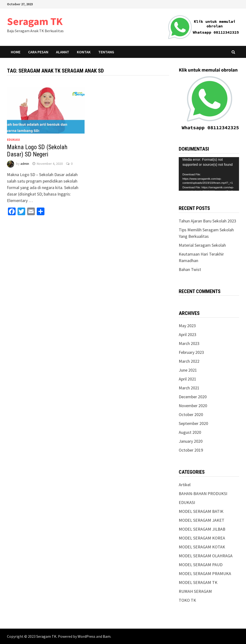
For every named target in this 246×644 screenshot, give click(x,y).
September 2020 (193, 423)
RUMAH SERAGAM (195, 591)
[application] (209, 174)
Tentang (106, 52)
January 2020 (191, 441)
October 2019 (191, 450)
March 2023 (189, 343)
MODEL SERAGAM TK (198, 582)
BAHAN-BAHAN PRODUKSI (203, 494)
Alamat (63, 52)
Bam (107, 636)
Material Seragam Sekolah (202, 245)
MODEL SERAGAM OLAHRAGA (206, 556)
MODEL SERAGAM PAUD (201, 565)
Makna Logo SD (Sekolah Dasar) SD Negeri (37, 151)
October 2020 (191, 414)
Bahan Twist (190, 269)
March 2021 (189, 388)
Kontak (84, 52)
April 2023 (188, 334)
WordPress (86, 636)
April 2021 (188, 379)
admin (25, 164)
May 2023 (187, 326)
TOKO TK (187, 600)
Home (16, 52)
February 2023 (191, 352)
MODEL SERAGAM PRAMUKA (205, 573)
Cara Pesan (38, 52)
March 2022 (189, 361)
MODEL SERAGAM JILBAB (202, 529)
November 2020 (193, 406)
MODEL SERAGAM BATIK (201, 511)
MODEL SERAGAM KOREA (202, 538)
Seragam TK (35, 21)
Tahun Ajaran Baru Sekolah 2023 (207, 221)
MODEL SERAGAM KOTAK (202, 547)
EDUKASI (13, 140)
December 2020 (193, 397)
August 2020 (190, 432)
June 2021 (188, 370)
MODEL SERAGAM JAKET (202, 520)
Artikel (185, 485)
